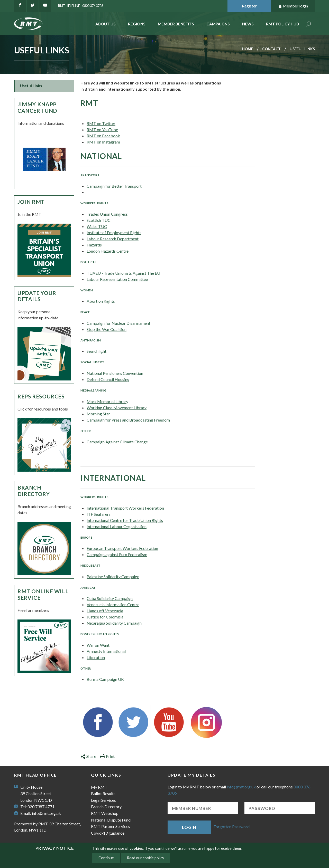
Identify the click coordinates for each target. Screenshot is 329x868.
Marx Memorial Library (107, 401)
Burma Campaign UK (105, 679)
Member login (293, 6)
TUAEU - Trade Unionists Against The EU (123, 273)
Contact (271, 49)
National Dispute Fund (111, 820)
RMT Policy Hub (282, 24)
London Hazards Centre (108, 251)
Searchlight (97, 351)
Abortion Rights (101, 301)
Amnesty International (106, 651)
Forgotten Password (232, 827)
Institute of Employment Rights (114, 232)
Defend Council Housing (108, 379)
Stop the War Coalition (107, 329)
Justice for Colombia (105, 617)
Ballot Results (103, 793)
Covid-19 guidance (108, 833)
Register (249, 6)
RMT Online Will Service (43, 594)
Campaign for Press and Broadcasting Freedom (128, 420)
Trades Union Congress (107, 214)
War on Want (98, 645)
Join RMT (31, 202)
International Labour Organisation (117, 526)
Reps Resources (41, 396)
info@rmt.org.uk (46, 813)
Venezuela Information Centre (113, 604)
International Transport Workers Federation (125, 508)
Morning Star (98, 414)
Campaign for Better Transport (114, 186)
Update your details (37, 296)
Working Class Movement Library (117, 408)
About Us (106, 24)
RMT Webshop (105, 813)
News (248, 24)
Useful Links (31, 86)
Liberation (96, 657)
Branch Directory (34, 491)
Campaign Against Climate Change (117, 442)
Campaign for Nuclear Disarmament (118, 323)
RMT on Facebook (103, 136)
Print (107, 756)
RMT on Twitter (101, 123)
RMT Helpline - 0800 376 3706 (81, 6)
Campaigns (218, 24)
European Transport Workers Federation (122, 548)
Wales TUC (97, 226)
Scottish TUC (99, 220)
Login (189, 827)
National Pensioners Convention (115, 373)
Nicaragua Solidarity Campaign (114, 623)
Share (88, 756)
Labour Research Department (113, 239)
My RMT (99, 787)
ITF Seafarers (99, 514)
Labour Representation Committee (117, 279)
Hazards (94, 245)
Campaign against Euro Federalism (117, 554)
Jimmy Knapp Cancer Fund (37, 107)
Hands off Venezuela (105, 611)
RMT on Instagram (103, 142)
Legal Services (103, 800)
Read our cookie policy (145, 858)
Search (308, 25)
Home (248, 49)
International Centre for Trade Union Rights (125, 520)
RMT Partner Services (111, 826)
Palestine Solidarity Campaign (113, 576)
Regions (137, 24)
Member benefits (176, 24)
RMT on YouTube (102, 130)
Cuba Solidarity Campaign (110, 598)
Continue (106, 858)
